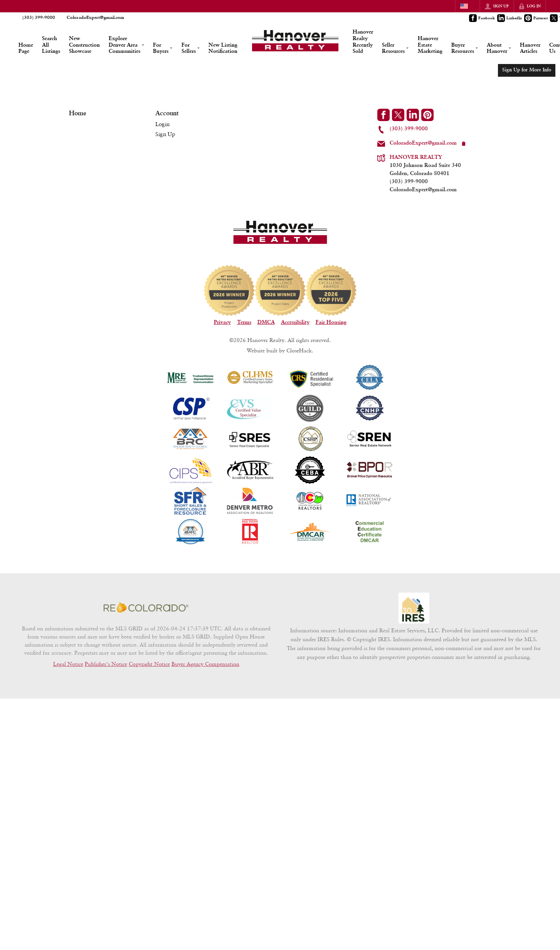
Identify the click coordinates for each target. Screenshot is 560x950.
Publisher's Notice (106, 664)
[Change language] (468, 6)
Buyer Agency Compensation (205, 664)
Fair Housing (331, 322)
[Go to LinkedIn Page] (510, 18)
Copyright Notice (149, 664)
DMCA (266, 322)
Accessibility (295, 322)
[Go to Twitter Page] (398, 115)
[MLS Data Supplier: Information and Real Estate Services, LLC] (414, 608)
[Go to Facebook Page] (482, 18)
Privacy (222, 322)
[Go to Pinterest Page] (536, 18)
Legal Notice (68, 664)
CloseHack (299, 350)
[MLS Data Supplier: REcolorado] (146, 607)
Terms (244, 322)
